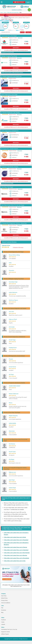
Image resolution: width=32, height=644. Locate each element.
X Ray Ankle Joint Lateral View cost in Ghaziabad (16, 540)
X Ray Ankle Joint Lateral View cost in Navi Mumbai (17, 553)
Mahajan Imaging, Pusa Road (9, 56)
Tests (5, 13)
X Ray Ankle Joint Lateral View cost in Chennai (15, 547)
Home (2, 13)
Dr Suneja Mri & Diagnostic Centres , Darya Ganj (14, 223)
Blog (2, 612)
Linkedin (3, 624)
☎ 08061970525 (19, 2)
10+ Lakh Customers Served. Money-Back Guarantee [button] (16, 15)
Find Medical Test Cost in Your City (9, 629)
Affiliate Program (5, 634)
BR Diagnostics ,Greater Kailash (10, 149)
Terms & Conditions (6, 603)
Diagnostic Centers (6, 632)
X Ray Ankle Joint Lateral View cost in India (15, 561)
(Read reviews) (20, 38)
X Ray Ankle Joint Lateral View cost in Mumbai (15, 555)
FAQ (2, 608)
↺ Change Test (28, 32)
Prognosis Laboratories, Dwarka (10, 167)
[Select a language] (29, 2)
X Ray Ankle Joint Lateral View (13, 13)
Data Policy (4, 596)
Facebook (3, 620)
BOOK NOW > (16, 48)
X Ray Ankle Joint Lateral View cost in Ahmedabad (16, 558)
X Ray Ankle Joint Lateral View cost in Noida (15, 537)
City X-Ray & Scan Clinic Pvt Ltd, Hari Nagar (13, 205)
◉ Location (22, 32)
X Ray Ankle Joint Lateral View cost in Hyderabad (16, 550)
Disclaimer (4, 610)
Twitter (3, 622)
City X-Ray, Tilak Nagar (7, 187)
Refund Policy (4, 598)
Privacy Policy (4, 600)
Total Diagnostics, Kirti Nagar (9, 36)
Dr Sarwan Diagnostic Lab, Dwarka (10, 113)
